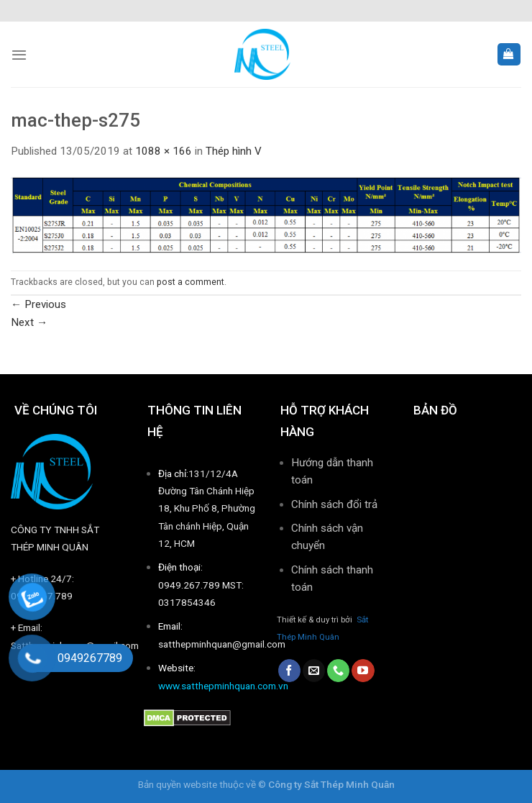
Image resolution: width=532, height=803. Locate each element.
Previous (38, 304)
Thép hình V (234, 151)
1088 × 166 (164, 151)
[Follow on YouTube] (363, 671)
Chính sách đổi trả (334, 504)
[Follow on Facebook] (289, 671)
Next (29, 322)
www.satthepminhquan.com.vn (223, 686)
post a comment (191, 282)
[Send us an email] (314, 671)
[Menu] (19, 55)
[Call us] (338, 671)
